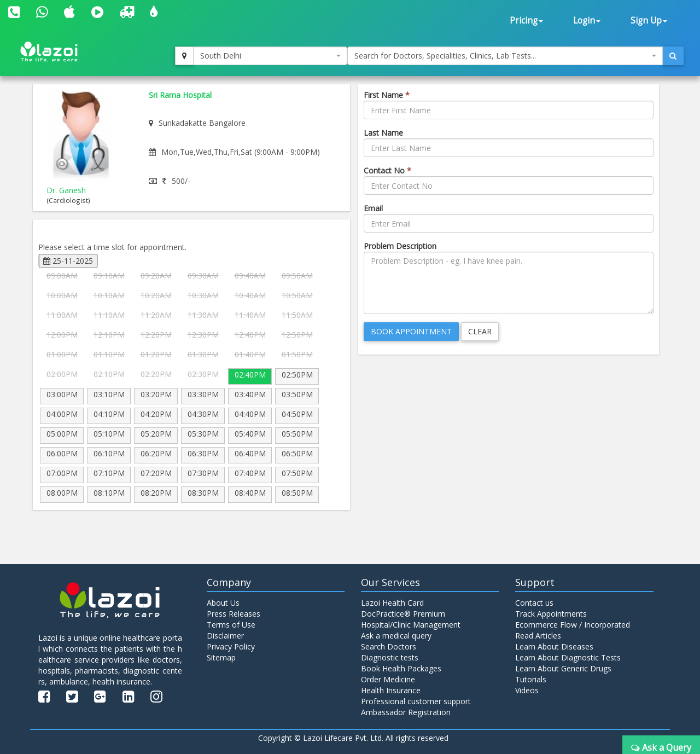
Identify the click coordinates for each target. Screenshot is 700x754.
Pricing (526, 21)
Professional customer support (416, 701)
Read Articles (538, 636)
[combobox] (270, 56)
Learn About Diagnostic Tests (568, 657)
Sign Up (649, 21)
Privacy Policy (231, 646)
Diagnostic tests (390, 657)
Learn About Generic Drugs (563, 668)
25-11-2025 (68, 261)
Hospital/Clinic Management (411, 625)
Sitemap (221, 657)
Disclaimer (225, 636)
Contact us (534, 603)
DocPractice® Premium (403, 614)
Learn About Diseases (554, 646)
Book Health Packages (401, 668)
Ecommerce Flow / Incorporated (573, 625)
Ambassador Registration (406, 712)
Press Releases (234, 614)
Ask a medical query (396, 636)
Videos (527, 690)
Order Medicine (388, 679)
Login (587, 21)
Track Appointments (551, 614)
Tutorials (531, 679)
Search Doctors (389, 646)
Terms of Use (231, 625)
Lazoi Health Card (392, 603)
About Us (223, 603)
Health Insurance (391, 690)
